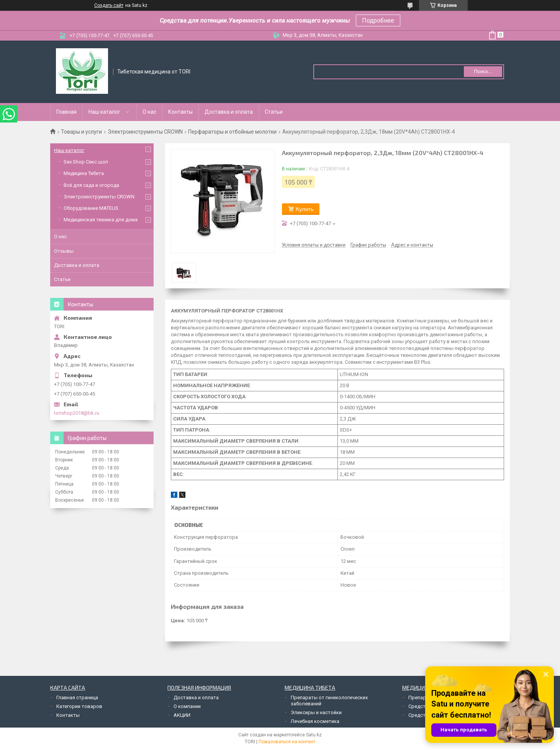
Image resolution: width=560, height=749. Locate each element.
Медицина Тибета (84, 173)
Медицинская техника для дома (101, 220)
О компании (187, 706)
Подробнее (378, 20)
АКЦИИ (182, 715)
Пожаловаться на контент (287, 742)
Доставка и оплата (229, 112)
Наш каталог (104, 112)
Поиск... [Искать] (483, 71)
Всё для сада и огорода (91, 185)
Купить (305, 209)
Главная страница (77, 697)
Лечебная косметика (315, 721)
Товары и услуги (81, 132)
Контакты (180, 112)
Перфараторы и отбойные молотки (232, 132)
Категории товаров (79, 706)
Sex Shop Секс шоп (86, 162)
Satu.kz (314, 735)
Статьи (274, 112)
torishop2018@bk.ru (77, 413)
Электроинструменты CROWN (145, 132)
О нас (149, 112)
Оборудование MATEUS (91, 208)
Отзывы (64, 251)
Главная (66, 112)
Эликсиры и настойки (316, 712)
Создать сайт (109, 5)
